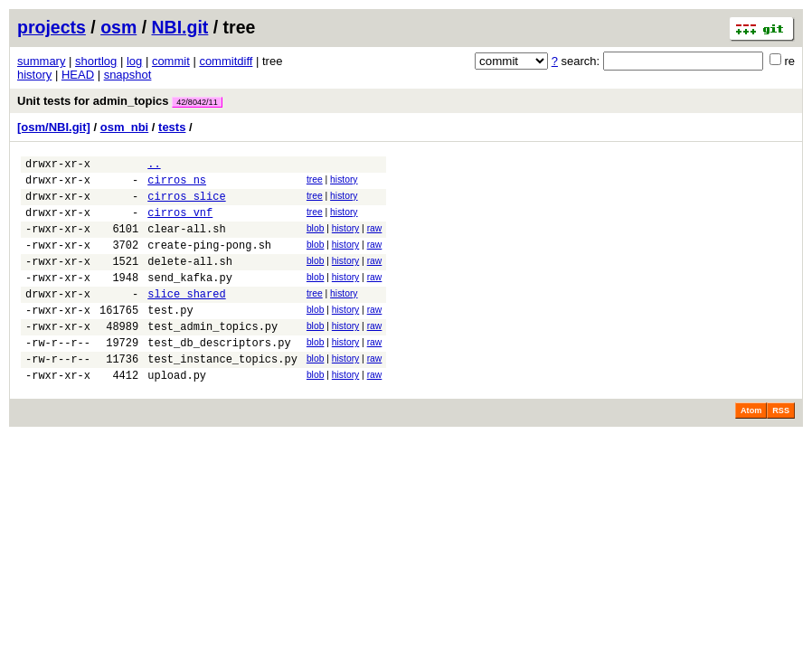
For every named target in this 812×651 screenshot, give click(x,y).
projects (52, 27)
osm (118, 27)
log (134, 61)
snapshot (128, 75)
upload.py (177, 413)
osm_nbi (124, 127)
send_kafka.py (190, 299)
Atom (751, 448)
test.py (170, 337)
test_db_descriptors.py (219, 375)
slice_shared (186, 318)
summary (41, 61)
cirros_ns (177, 185)
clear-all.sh (186, 242)
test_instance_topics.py (222, 394)
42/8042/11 (197, 102)
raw (375, 239)
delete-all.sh (190, 280)
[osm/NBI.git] (54, 127)
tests (172, 127)
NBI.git (180, 27)
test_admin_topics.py (212, 356)
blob (316, 239)
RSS (781, 448)
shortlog (96, 61)
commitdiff (226, 61)
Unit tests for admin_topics (120, 101)
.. (154, 166)
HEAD (78, 75)
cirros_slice (186, 204)
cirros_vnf (180, 223)
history (34, 75)
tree (315, 182)
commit (171, 61)
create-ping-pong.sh (209, 261)
